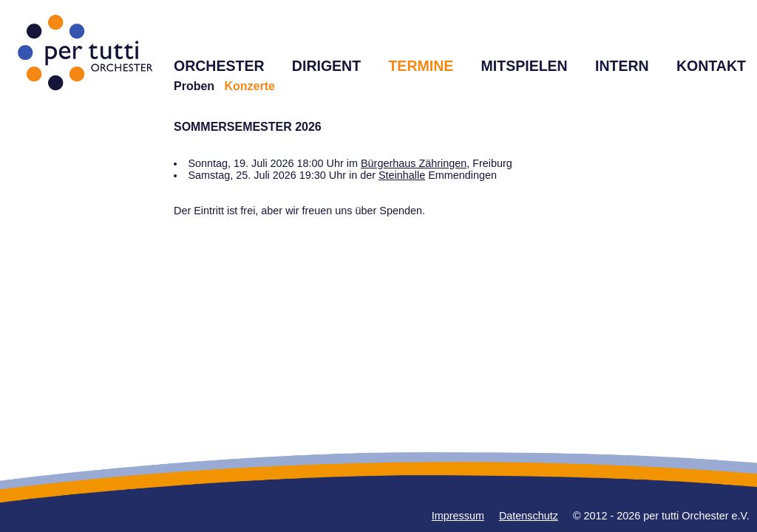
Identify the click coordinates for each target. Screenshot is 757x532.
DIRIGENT (326, 66)
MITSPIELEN (525, 66)
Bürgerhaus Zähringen (414, 163)
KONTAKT (711, 66)
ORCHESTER (219, 66)
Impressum (458, 516)
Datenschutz (529, 516)
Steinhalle (402, 175)
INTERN (622, 66)
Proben (194, 86)
